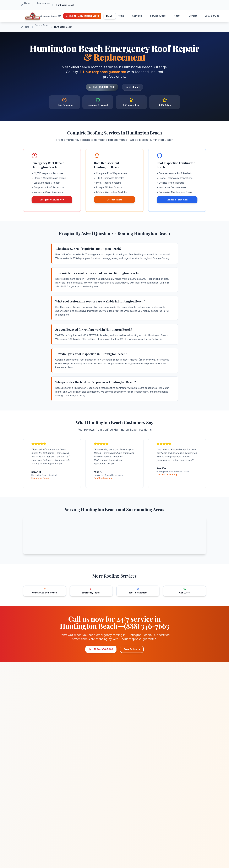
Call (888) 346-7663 (98, 87)
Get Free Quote (115, 200)
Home (27, 3)
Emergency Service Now (52, 200)
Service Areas (43, 3)
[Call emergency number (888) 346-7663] (82, 16)
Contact (193, 16)
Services (137, 16)
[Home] (33, 16)
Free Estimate (137, 87)
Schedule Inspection (177, 200)
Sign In (110, 16)
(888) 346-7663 (94, 650)
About (177, 16)
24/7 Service (212, 16)
